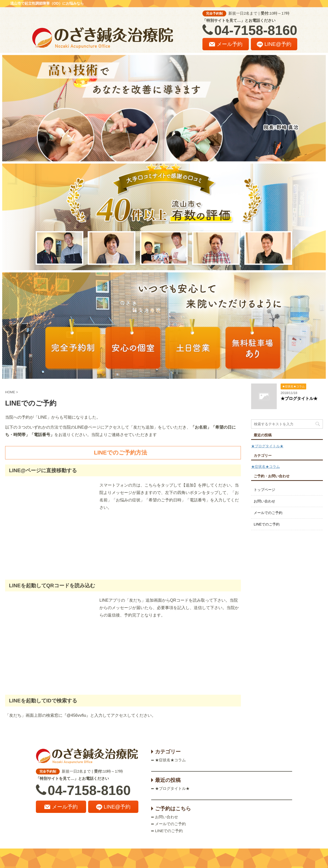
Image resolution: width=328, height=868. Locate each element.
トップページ (264, 490)
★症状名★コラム (265, 467)
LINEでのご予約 (267, 524)
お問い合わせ (264, 501)
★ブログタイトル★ (299, 398)
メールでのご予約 (268, 513)
